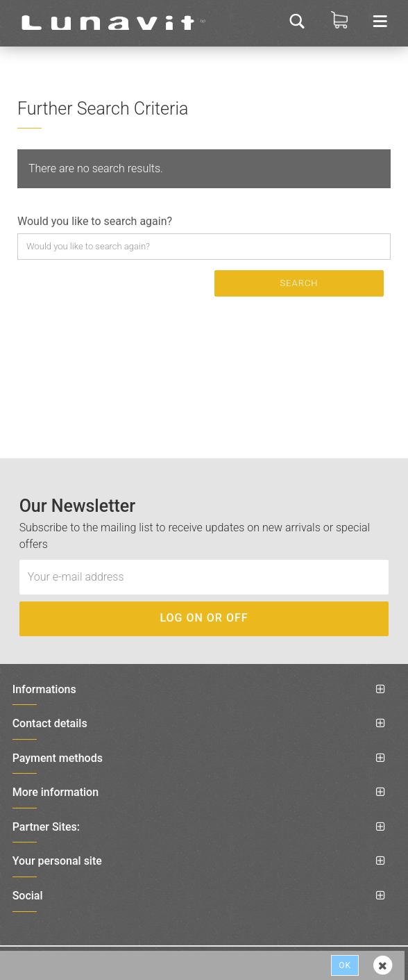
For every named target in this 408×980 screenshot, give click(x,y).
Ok (345, 965)
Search (299, 283)
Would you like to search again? (95, 221)
